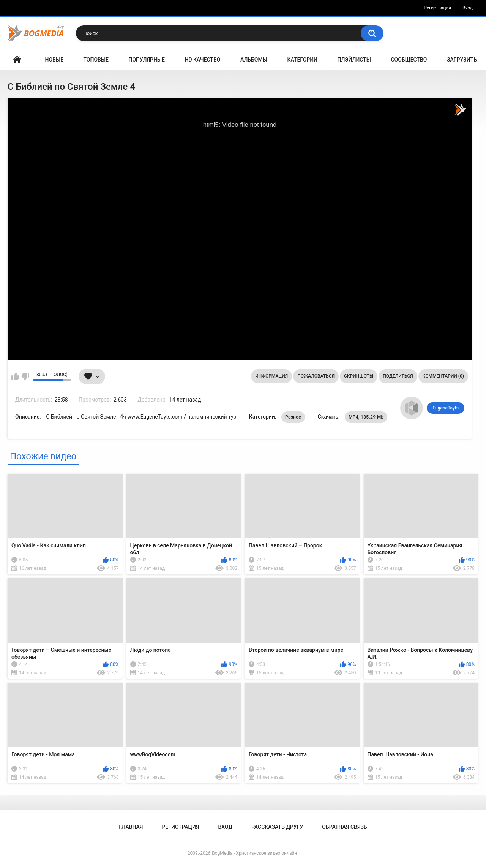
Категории (302, 60)
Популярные (147, 60)
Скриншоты (359, 376)
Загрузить (462, 60)
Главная (17, 60)
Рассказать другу (277, 827)
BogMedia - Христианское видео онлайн (254, 853)
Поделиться (398, 376)
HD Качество (202, 60)
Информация (271, 376)
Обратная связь (344, 827)
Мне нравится (15, 376)
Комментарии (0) (443, 376)
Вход (468, 8)
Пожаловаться (316, 376)
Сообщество (409, 60)
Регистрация (437, 8)
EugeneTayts (446, 408)
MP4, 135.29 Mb (366, 417)
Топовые (96, 60)
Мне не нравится (25, 376)
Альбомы (254, 60)
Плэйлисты (354, 60)
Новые (54, 60)
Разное (293, 417)
